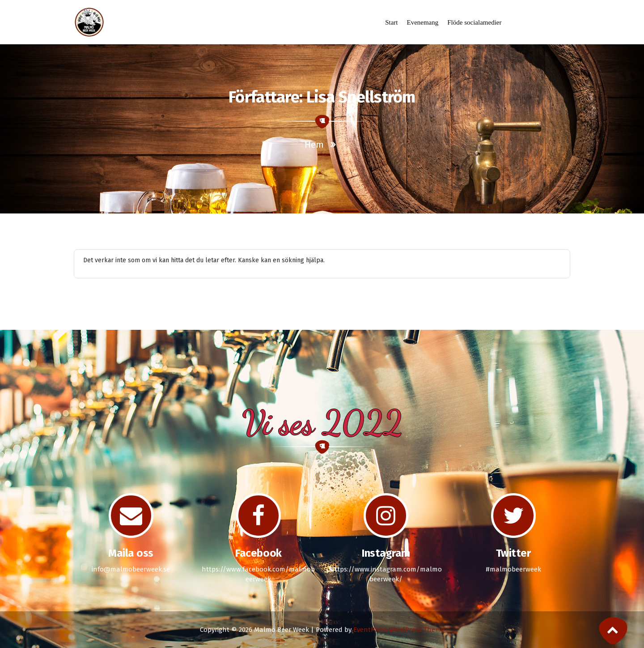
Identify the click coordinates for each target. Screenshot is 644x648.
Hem (314, 145)
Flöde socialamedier (474, 22)
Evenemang (422, 22)
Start (392, 22)
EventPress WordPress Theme (399, 630)
